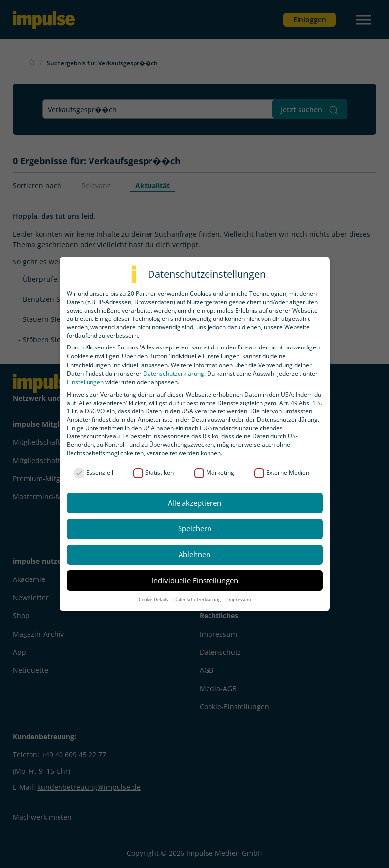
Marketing (214, 473)
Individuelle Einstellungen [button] (195, 580)
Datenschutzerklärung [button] (198, 599)
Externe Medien (282, 473)
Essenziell (94, 473)
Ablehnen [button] (194, 554)
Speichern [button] (195, 528)
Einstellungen (85, 382)
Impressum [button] (239, 599)
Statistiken (153, 473)
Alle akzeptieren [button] (194, 503)
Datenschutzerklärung (174, 373)
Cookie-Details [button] (154, 599)
